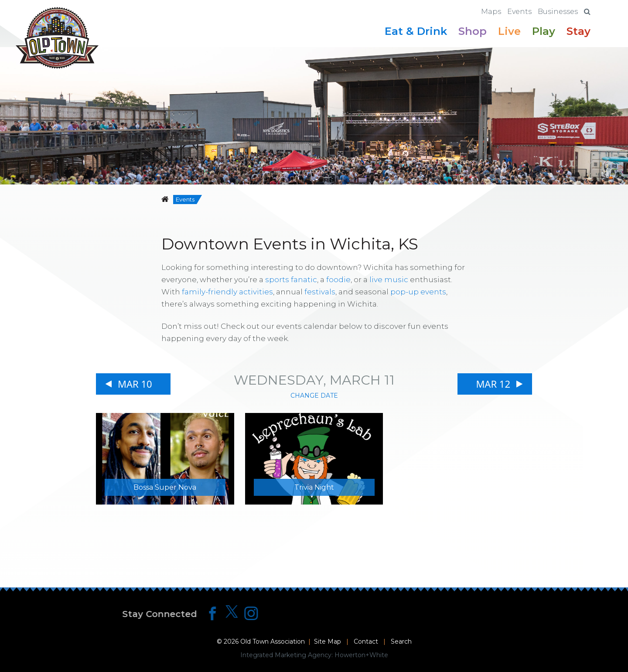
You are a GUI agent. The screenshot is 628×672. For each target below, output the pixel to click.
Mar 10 (135, 384)
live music (389, 280)
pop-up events (418, 292)
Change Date (314, 396)
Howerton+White (361, 655)
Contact (366, 641)
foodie (338, 280)
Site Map (328, 641)
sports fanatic (291, 280)
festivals (320, 292)
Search (401, 641)
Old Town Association (273, 641)
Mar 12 (493, 384)
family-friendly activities (227, 292)
